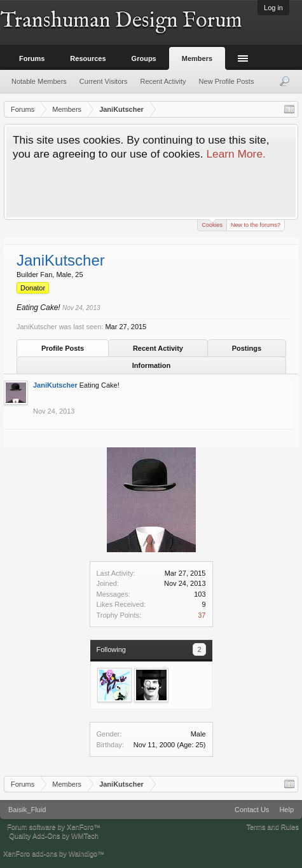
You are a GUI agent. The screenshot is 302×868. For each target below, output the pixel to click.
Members (197, 58)
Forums (32, 58)
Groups (144, 58)
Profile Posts (63, 348)
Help (286, 810)
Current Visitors (104, 81)
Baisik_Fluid (27, 810)
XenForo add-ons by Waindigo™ (54, 853)
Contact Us (252, 810)
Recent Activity (158, 348)
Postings (247, 348)
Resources (88, 58)
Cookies (212, 224)
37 (202, 615)
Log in (273, 8)
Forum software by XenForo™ (54, 827)
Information (152, 365)
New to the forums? (256, 225)
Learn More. (236, 154)
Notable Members (39, 81)
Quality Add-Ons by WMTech (54, 836)
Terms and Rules (272, 827)
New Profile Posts (227, 81)
